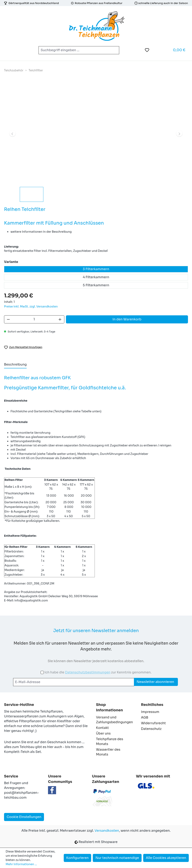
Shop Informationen (110, 707)
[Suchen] (114, 50)
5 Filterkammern (96, 285)
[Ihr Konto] (157, 50)
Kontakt (102, 728)
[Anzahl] (34, 319)
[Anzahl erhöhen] (60, 319)
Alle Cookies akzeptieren (166, 858)
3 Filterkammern (96, 269)
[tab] (15, 365)
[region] (96, 142)
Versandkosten (107, 831)
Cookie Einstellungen (24, 817)
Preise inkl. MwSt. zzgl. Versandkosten (31, 306)
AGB (145, 717)
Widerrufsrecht (153, 723)
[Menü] (10, 50)
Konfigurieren (78, 858)
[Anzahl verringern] (8, 319)
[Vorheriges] (13, 133)
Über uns (103, 733)
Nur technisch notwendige (117, 858)
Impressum (150, 712)
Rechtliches (152, 705)
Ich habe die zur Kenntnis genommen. (98, 672)
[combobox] (74, 50)
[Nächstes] (179, 133)
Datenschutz (151, 729)
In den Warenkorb (127, 319)
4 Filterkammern (96, 277)
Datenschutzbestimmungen (88, 672)
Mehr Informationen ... (21, 864)
